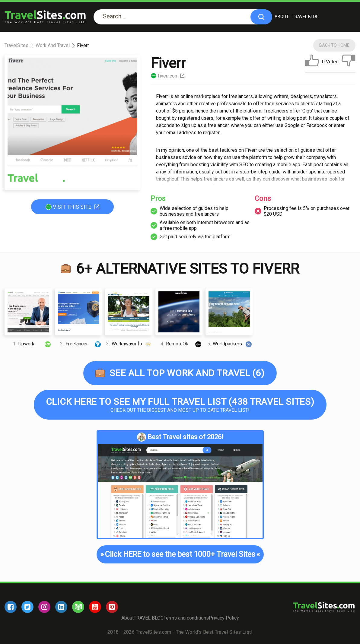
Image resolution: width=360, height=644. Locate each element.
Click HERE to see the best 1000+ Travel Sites (180, 554)
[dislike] (349, 62)
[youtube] (95, 607)
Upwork (32, 344)
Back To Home (334, 45)
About (282, 17)
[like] (312, 62)
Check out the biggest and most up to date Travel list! (180, 405)
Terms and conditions (186, 618)
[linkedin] (61, 607)
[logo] (45, 17)
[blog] (78, 607)
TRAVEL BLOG (305, 17)
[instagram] (44, 607)
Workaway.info (129, 344)
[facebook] (11, 607)
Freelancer (81, 344)
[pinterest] (112, 607)
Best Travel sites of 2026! (180, 437)
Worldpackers (230, 344)
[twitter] (27, 607)
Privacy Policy (224, 618)
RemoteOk (182, 344)
